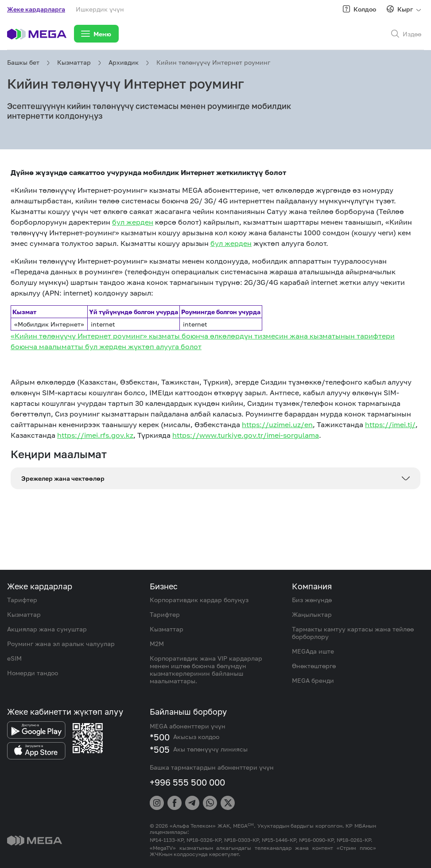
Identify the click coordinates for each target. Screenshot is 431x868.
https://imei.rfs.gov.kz (95, 435)
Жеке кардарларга (36, 9)
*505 (160, 749)
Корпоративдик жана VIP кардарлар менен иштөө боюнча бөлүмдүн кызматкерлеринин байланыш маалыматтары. (206, 669)
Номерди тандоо (33, 673)
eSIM (14, 658)
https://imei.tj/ (390, 424)
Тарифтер (22, 600)
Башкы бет (23, 62)
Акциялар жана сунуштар (47, 629)
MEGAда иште (313, 651)
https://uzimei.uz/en (277, 424)
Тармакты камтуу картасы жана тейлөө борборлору (353, 633)
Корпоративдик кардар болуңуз (199, 600)
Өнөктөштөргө (314, 666)
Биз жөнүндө (312, 600)
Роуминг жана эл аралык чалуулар (61, 644)
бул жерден (133, 222)
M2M (157, 644)
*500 (160, 737)
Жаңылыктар (312, 614)
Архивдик (124, 62)
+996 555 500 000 (187, 782)
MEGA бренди (313, 680)
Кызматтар (74, 62)
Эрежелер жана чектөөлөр (63, 478)
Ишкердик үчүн (100, 9)
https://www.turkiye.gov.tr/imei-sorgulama (246, 435)
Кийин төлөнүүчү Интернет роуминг (213, 62)
